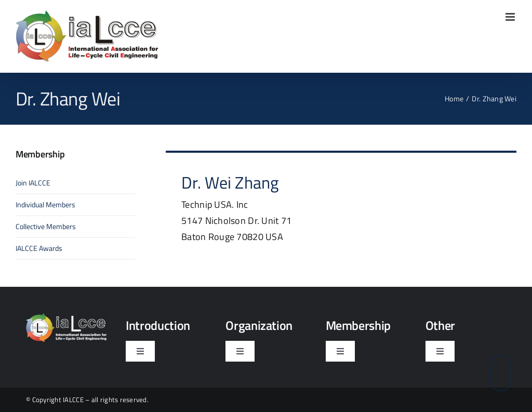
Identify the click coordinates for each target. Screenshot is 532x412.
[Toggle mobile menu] (511, 17)
